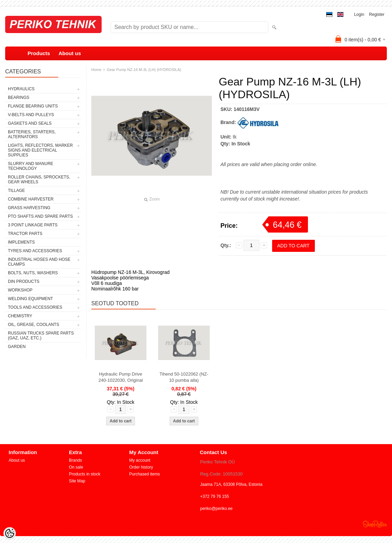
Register (377, 14)
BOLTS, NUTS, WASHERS (33, 273)
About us (70, 53)
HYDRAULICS (21, 89)
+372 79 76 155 (215, 496)
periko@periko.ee (216, 509)
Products (39, 53)
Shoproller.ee (375, 524)
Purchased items (145, 474)
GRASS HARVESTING (29, 208)
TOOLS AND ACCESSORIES (35, 307)
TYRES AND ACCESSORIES (35, 251)
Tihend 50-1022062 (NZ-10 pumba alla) (184, 377)
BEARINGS (19, 98)
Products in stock (85, 474)
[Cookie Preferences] (10, 533)
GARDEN (17, 347)
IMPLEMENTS (21, 242)
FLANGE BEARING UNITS (33, 106)
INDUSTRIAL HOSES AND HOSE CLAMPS (39, 262)
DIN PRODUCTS (24, 281)
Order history (141, 467)
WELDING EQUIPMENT (30, 299)
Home (96, 70)
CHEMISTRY (20, 316)
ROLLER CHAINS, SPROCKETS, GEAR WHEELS (39, 180)
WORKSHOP (20, 290)
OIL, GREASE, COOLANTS (34, 325)
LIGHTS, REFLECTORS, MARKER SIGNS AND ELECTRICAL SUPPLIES (40, 150)
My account (140, 460)
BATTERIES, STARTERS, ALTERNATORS (32, 134)
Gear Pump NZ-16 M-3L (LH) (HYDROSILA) (144, 70)
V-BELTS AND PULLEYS (31, 115)
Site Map (77, 481)
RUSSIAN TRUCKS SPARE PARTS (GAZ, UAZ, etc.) (41, 336)
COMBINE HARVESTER (31, 199)
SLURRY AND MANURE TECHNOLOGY (31, 166)
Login (359, 14)
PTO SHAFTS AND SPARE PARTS (40, 216)
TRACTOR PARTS (25, 234)
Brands (75, 460)
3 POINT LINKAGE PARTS (33, 225)
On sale (76, 467)
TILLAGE (16, 191)
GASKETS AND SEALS (30, 123)
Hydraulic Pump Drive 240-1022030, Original (121, 377)
